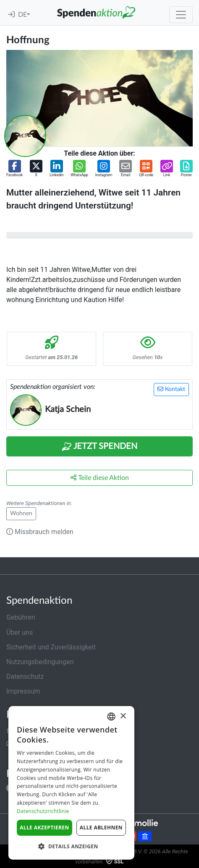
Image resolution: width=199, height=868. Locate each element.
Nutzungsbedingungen (40, 662)
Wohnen (21, 514)
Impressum (23, 691)
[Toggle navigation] (181, 15)
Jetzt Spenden (99, 447)
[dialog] (71, 783)
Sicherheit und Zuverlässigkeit (51, 647)
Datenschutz (25, 676)
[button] (14, 169)
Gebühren (21, 617)
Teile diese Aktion (100, 478)
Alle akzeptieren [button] (45, 828)
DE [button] (22, 15)
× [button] (123, 716)
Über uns (20, 632)
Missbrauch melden (40, 532)
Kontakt (171, 389)
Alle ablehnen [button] (101, 828)
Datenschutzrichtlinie (43, 811)
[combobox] (111, 717)
